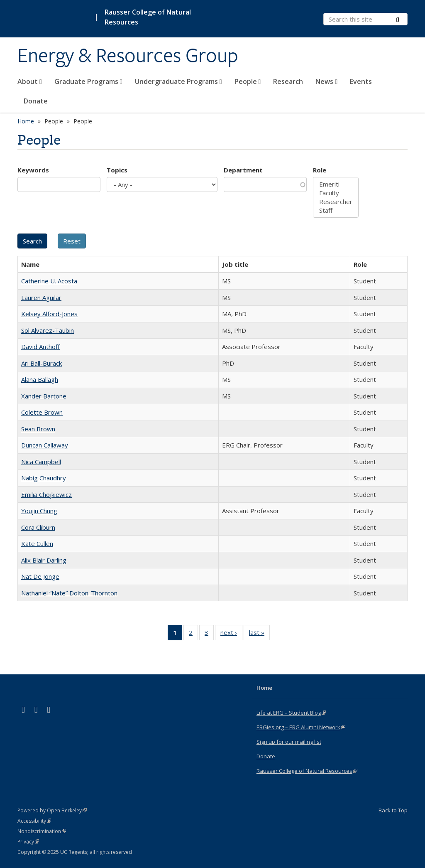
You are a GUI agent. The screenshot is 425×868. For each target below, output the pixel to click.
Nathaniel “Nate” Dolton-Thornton (69, 593)
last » (259, 634)
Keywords (33, 170)
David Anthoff (40, 347)
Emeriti (336, 184)
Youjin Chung (39, 511)
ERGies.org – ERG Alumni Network (301, 727)
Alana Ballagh (40, 379)
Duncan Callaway (45, 445)
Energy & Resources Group (128, 55)
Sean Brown (38, 429)
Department (243, 170)
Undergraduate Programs (178, 81)
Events (361, 81)
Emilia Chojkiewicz (46, 494)
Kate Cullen (37, 543)
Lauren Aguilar (41, 298)
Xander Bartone (44, 396)
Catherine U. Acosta (49, 281)
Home (26, 121)
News (326, 81)
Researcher (336, 202)
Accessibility (34, 821)
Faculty (336, 193)
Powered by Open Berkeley (52, 810)
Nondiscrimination (42, 831)
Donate (36, 101)
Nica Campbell (41, 462)
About (30, 81)
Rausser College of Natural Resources (148, 17)
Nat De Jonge (40, 576)
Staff (336, 210)
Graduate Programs (88, 81)
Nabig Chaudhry (44, 478)
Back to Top (393, 810)
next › (231, 634)
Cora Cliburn (38, 527)
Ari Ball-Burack (42, 363)
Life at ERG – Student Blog (291, 713)
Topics (117, 170)
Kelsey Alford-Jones (49, 314)
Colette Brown (42, 412)
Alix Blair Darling (44, 560)
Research (288, 81)
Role (320, 170)
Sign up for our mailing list (289, 742)
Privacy (28, 842)
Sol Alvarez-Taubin (48, 330)
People (248, 81)
